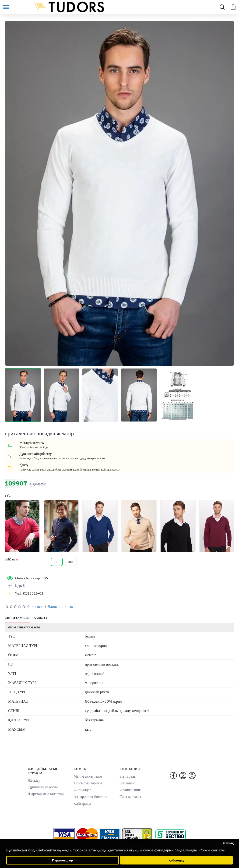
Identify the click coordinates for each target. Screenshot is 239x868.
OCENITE (41, 618)
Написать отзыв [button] (60, 606)
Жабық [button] (228, 843)
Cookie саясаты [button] (212, 850)
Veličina (10, 560)
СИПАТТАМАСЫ (17, 618)
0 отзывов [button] (35, 606)
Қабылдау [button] (176, 860)
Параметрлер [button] (62, 860)
